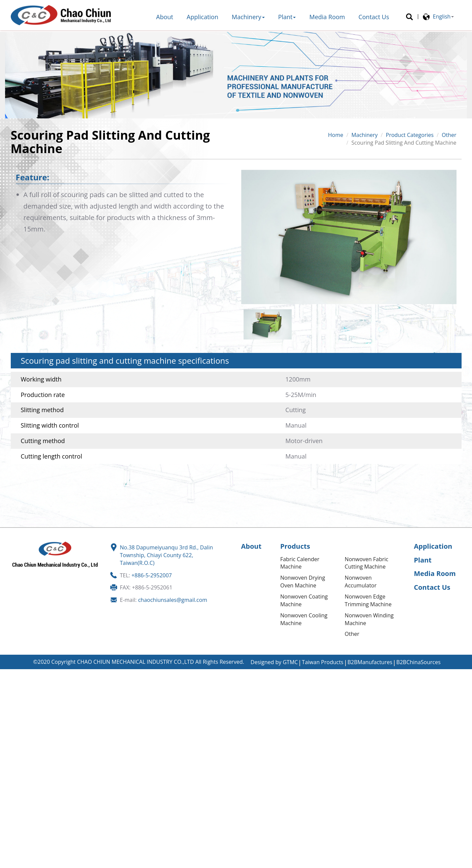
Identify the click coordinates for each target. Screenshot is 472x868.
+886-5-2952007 (152, 575)
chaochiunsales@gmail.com (172, 600)
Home (336, 135)
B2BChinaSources (418, 662)
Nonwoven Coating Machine (304, 600)
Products (295, 546)
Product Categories (410, 135)
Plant (287, 17)
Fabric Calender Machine (300, 563)
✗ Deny (9, 696)
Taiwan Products (322, 662)
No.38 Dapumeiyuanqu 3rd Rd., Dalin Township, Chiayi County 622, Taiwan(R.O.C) (166, 555)
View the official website (64, 742)
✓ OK (204, 864)
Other (449, 135)
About (165, 17)
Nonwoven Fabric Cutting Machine (367, 563)
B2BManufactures (370, 662)
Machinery (248, 17)
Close (7, 673)
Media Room (327, 17)
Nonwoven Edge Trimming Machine (368, 600)
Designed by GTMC (274, 662)
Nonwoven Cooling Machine (304, 619)
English (442, 16)
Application (203, 17)
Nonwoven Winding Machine (369, 619)
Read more (16, 742)
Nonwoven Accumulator (361, 582)
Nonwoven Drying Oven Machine (303, 582)
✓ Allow (10, 688)
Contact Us (374, 17)
